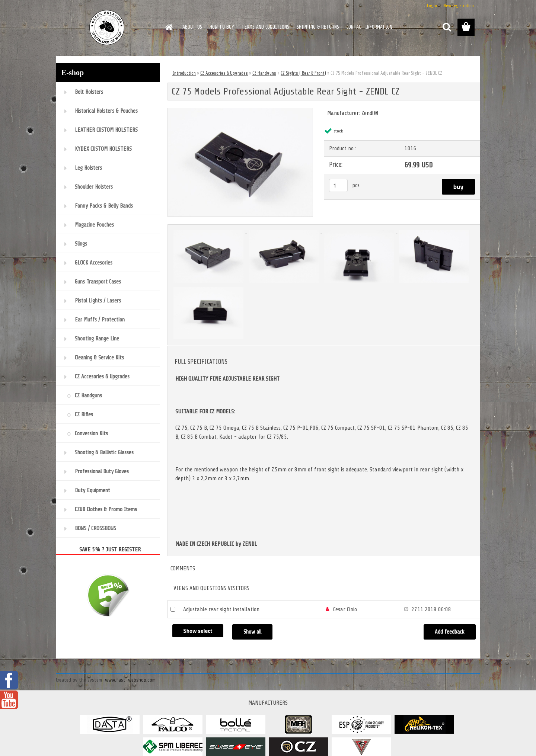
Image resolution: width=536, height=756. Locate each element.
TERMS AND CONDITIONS (265, 27)
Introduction (184, 73)
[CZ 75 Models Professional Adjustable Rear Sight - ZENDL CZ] (240, 111)
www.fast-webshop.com (130, 680)
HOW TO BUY (222, 27)
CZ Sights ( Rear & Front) (303, 73)
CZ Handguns (264, 73)
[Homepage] (168, 27)
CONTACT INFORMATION (369, 27)
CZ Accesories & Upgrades (224, 73)
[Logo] (107, 28)
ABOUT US (192, 27)
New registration (459, 6)
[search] (447, 27)
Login (432, 6)
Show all (252, 632)
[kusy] (338, 185)
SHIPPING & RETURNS (318, 27)
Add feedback (450, 632)
